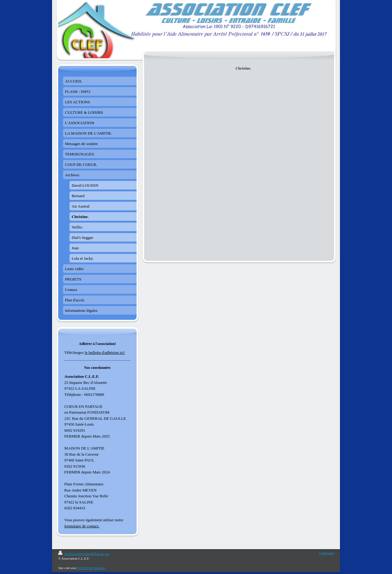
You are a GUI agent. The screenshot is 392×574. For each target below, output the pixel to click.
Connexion (326, 553)
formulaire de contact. (82, 526)
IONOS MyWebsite (91, 568)
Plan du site (101, 554)
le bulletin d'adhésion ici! (105, 352)
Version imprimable (75, 554)
